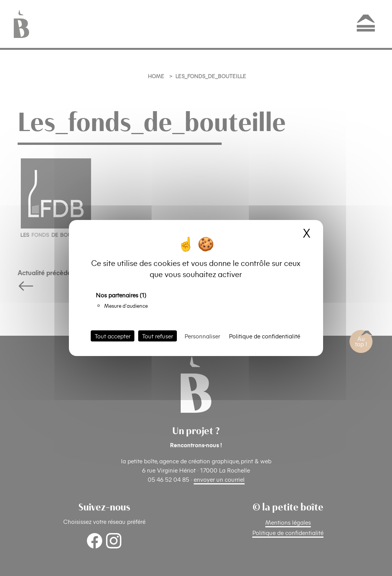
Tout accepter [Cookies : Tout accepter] (113, 336)
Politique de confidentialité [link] (265, 336)
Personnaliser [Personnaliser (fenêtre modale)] (202, 336)
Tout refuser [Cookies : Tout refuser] (158, 336)
